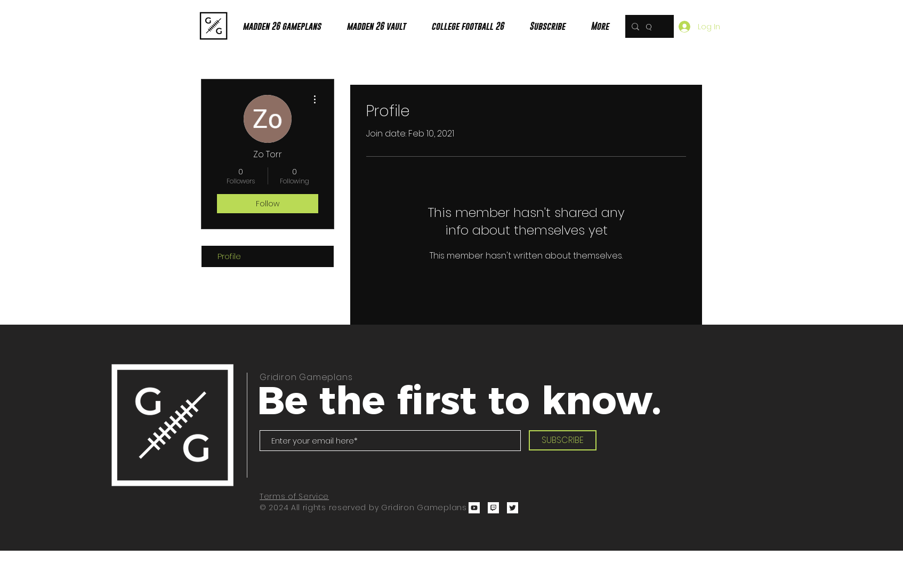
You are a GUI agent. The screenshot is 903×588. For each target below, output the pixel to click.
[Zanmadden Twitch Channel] (493, 508)
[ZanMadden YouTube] (474, 508)
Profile (229, 256)
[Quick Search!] (648, 26)
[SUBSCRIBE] (563, 440)
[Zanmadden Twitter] (513, 508)
